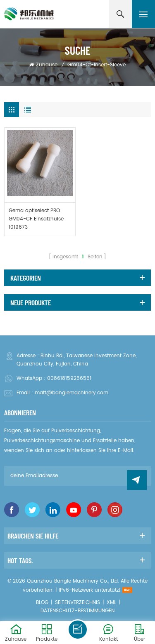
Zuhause (43, 65)
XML (111, 603)
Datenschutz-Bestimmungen (77, 611)
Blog (42, 603)
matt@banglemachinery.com (72, 393)
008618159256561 (69, 378)
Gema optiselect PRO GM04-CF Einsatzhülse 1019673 (36, 219)
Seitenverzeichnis (77, 603)
